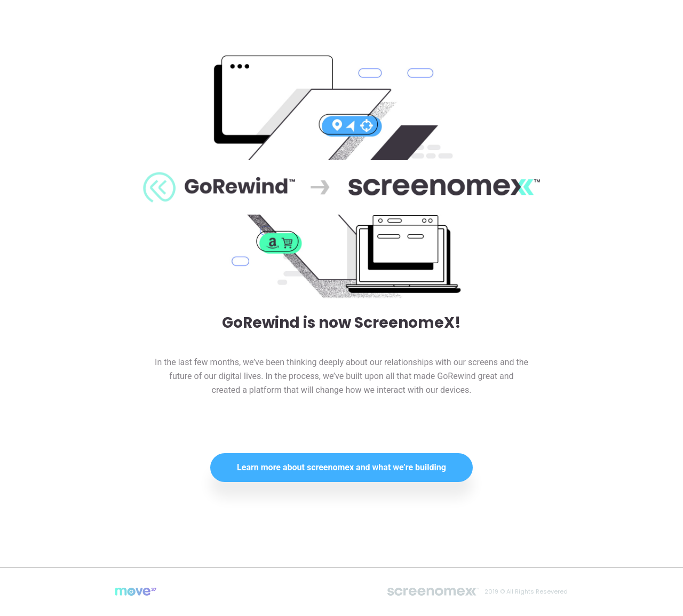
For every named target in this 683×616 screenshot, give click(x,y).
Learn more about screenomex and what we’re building (341, 467)
